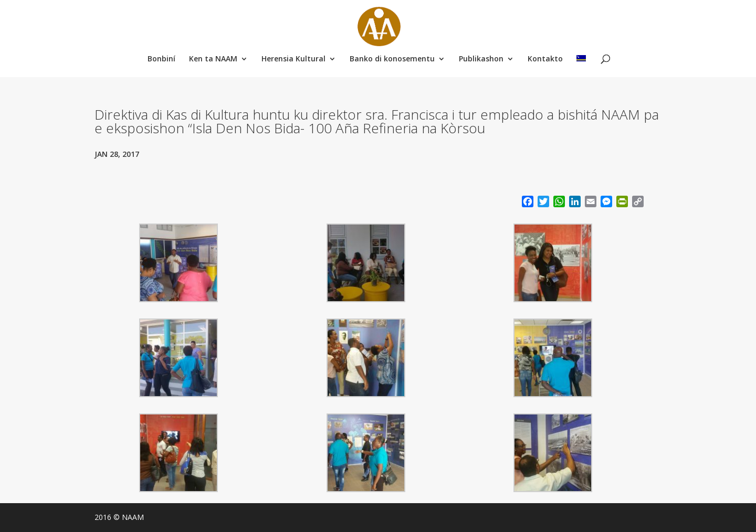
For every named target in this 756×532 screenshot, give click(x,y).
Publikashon (481, 59)
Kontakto (545, 59)
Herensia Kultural (293, 59)
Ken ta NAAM (213, 59)
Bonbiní (161, 59)
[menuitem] (581, 60)
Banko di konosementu (392, 59)
